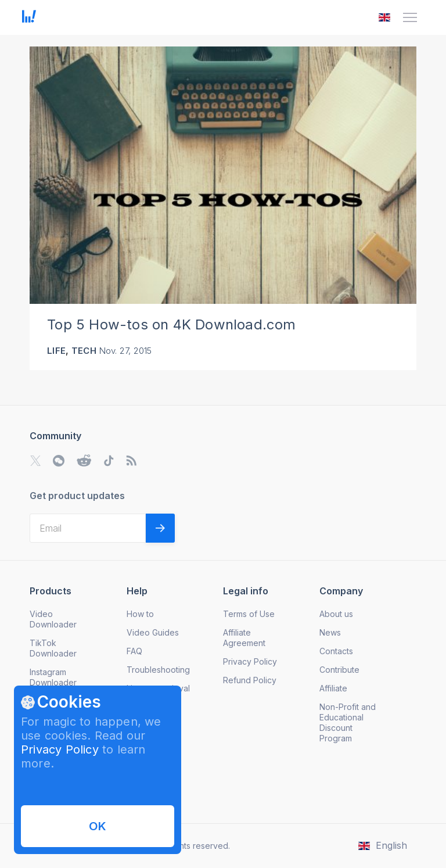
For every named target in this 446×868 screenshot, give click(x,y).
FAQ (134, 651)
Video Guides (153, 632)
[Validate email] (160, 528)
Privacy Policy (60, 749)
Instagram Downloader (53, 677)
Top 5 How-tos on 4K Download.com (171, 324)
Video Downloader (53, 619)
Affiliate (333, 688)
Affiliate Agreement (244, 638)
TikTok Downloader (53, 648)
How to (140, 614)
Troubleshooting (158, 670)
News (330, 632)
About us (336, 614)
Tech (84, 351)
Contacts (336, 651)
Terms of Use (249, 614)
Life (56, 351)
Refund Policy (250, 680)
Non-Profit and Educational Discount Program (348, 722)
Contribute (339, 670)
